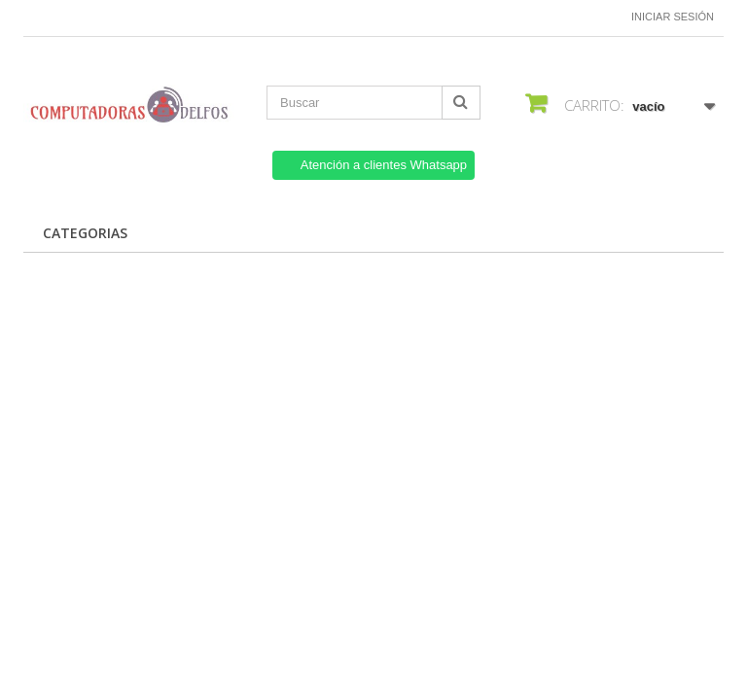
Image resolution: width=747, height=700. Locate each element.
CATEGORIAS (85, 233)
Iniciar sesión (673, 17)
